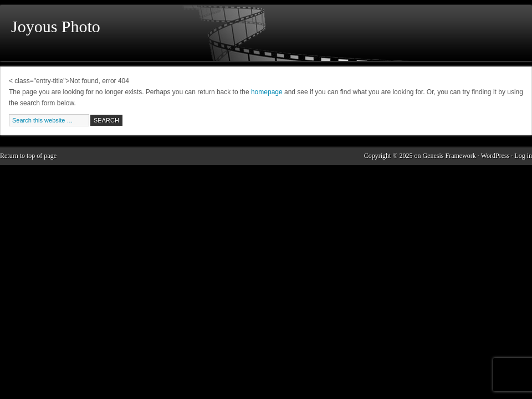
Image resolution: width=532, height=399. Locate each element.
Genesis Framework (449, 156)
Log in (523, 156)
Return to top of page (28, 156)
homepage (267, 92)
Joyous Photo (56, 26)
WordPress (495, 156)
